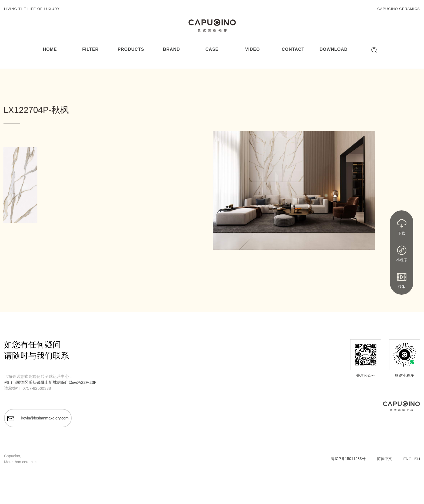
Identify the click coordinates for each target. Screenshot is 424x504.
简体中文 (385, 459)
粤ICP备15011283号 (348, 459)
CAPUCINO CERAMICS (399, 9)
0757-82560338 (37, 388)
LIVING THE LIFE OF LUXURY (32, 9)
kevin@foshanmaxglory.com (38, 419)
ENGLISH (412, 459)
